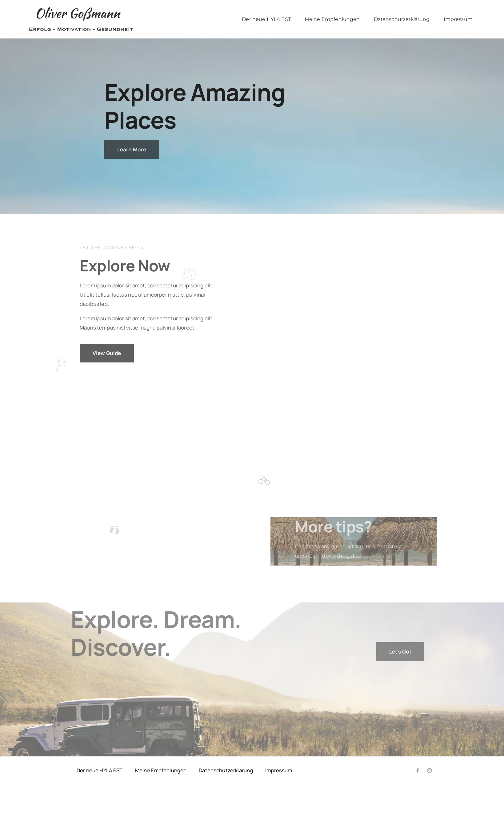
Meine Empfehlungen (332, 19)
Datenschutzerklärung (402, 19)
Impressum (458, 19)
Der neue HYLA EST (266, 19)
